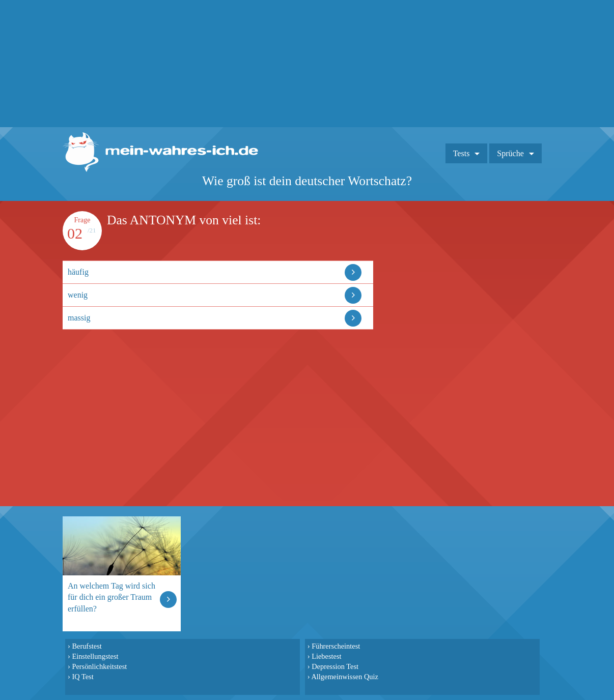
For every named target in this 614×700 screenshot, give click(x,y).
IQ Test (82, 677)
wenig (78, 295)
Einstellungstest (95, 656)
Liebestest (326, 656)
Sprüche (510, 153)
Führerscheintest (336, 646)
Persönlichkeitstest (99, 666)
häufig (78, 272)
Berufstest (87, 646)
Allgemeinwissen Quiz (345, 677)
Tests (462, 153)
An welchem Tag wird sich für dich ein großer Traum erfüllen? (111, 597)
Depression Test (335, 666)
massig (79, 318)
